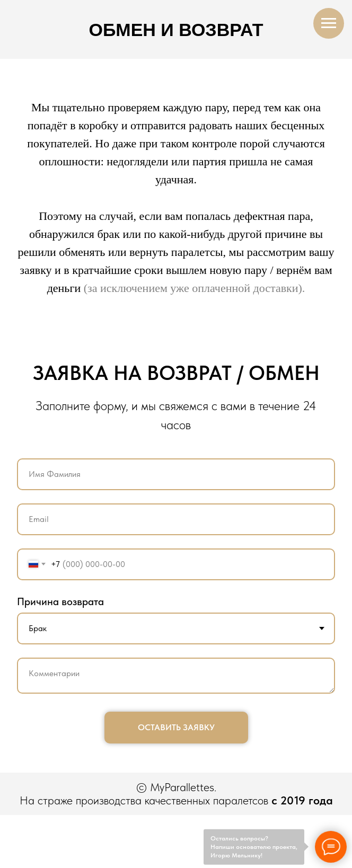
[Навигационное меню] (329, 23)
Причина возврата (60, 601)
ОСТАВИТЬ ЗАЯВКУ (176, 727)
